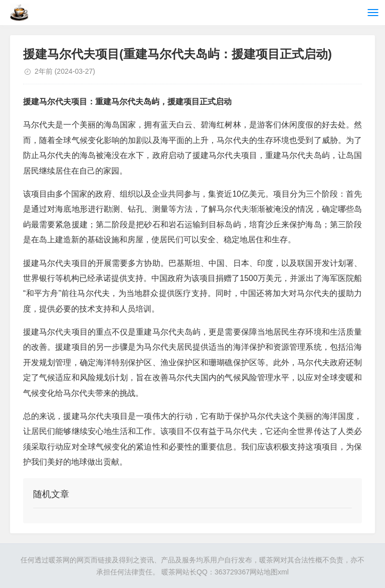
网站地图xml (269, 572)
